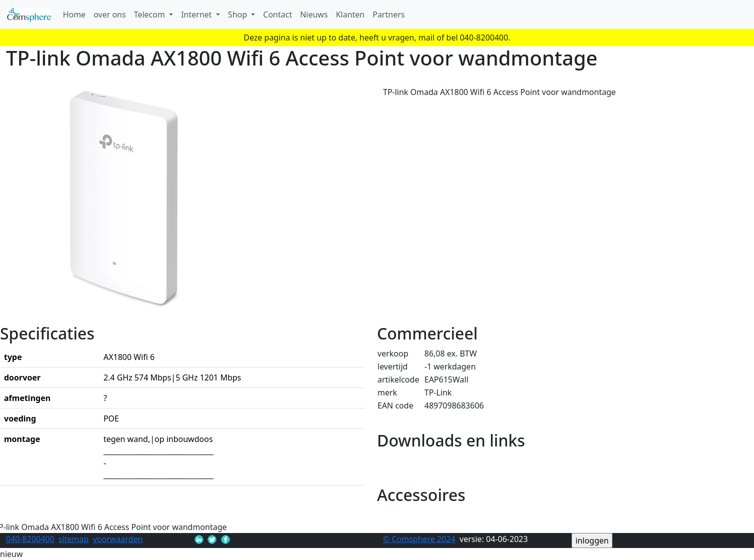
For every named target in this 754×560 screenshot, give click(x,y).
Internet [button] (197, 14)
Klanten (350, 14)
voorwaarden (118, 539)
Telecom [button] (150, 14)
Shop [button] (238, 14)
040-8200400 (30, 539)
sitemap (73, 539)
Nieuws (314, 14)
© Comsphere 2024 (419, 539)
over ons (110, 14)
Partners (388, 14)
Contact (277, 14)
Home (74, 14)
